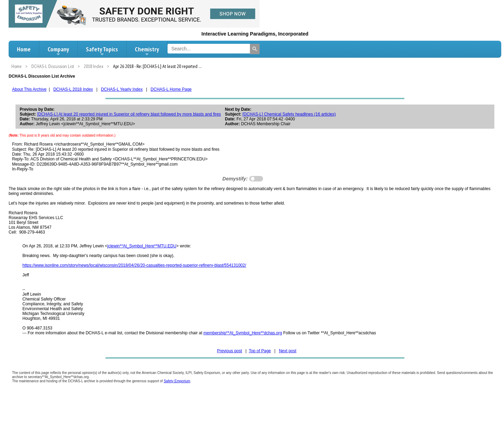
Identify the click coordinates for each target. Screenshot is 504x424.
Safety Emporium (177, 381)
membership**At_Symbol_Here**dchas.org (243, 333)
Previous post (229, 351)
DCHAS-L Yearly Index (122, 89)
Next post (288, 351)
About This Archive (29, 89)
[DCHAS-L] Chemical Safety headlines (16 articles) (289, 114)
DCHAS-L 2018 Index (73, 89)
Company (58, 51)
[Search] (255, 49)
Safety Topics (102, 51)
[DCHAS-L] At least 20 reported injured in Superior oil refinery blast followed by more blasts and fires (129, 114)
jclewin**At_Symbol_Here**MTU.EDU (142, 246)
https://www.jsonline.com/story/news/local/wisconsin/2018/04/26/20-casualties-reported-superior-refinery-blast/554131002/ (134, 265)
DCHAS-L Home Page (171, 89)
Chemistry (147, 51)
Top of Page (260, 351)
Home (24, 49)
